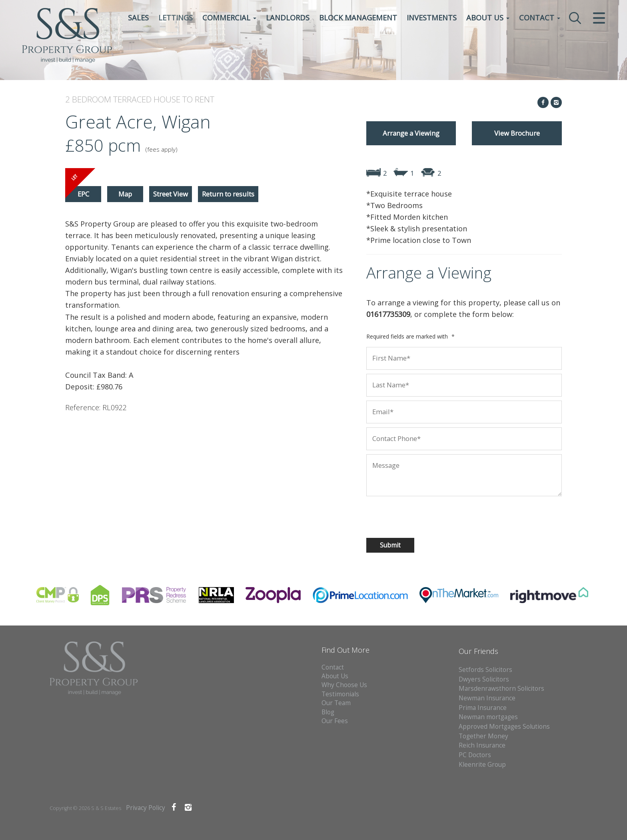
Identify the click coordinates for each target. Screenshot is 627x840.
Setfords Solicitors (485, 670)
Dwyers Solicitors (484, 679)
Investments (432, 18)
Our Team (336, 703)
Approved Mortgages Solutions (504, 727)
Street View (171, 194)
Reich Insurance (482, 745)
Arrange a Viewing (411, 133)
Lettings (176, 18)
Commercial (229, 18)
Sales (138, 18)
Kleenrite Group (482, 765)
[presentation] (418, 516)
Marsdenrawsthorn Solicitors (501, 689)
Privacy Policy (146, 808)
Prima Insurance (483, 708)
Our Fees (335, 721)
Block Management (358, 18)
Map (125, 194)
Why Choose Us (344, 685)
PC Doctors (475, 755)
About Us (488, 18)
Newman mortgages (488, 717)
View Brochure (517, 133)
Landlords (288, 18)
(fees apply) (161, 149)
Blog (328, 712)
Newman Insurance (488, 698)
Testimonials (340, 694)
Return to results (228, 194)
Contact (540, 18)
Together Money (483, 736)
